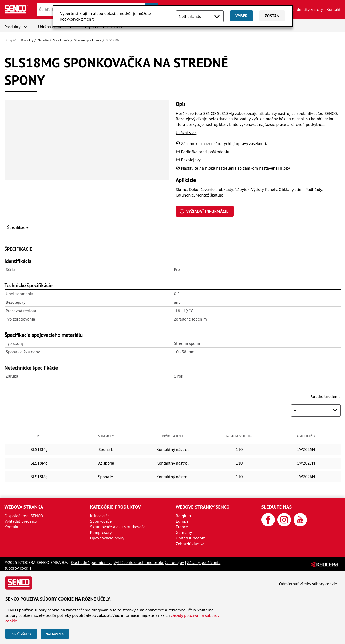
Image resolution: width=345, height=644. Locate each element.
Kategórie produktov (116, 507)
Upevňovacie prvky (107, 538)
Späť (13, 40)
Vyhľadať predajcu (21, 521)
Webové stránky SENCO (203, 507)
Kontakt (334, 9)
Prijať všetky (21, 634)
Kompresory (101, 532)
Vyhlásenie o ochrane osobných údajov (149, 562)
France (182, 527)
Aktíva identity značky (303, 9)
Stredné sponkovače (88, 40)
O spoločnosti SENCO (24, 516)
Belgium (183, 516)
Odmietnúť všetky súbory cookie (308, 584)
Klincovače (100, 516)
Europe (182, 521)
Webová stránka (24, 507)
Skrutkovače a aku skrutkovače (118, 527)
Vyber (241, 16)
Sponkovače (61, 40)
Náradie (43, 40)
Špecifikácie (18, 227)
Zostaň (272, 16)
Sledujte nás (277, 507)
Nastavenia (55, 634)
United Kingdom (191, 538)
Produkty (13, 27)
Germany (184, 532)
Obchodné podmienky (91, 562)
